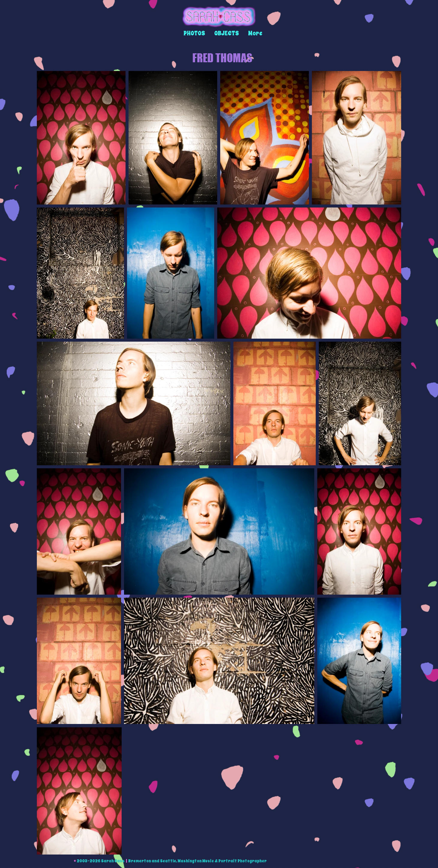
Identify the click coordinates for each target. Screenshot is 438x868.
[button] (194, 33)
